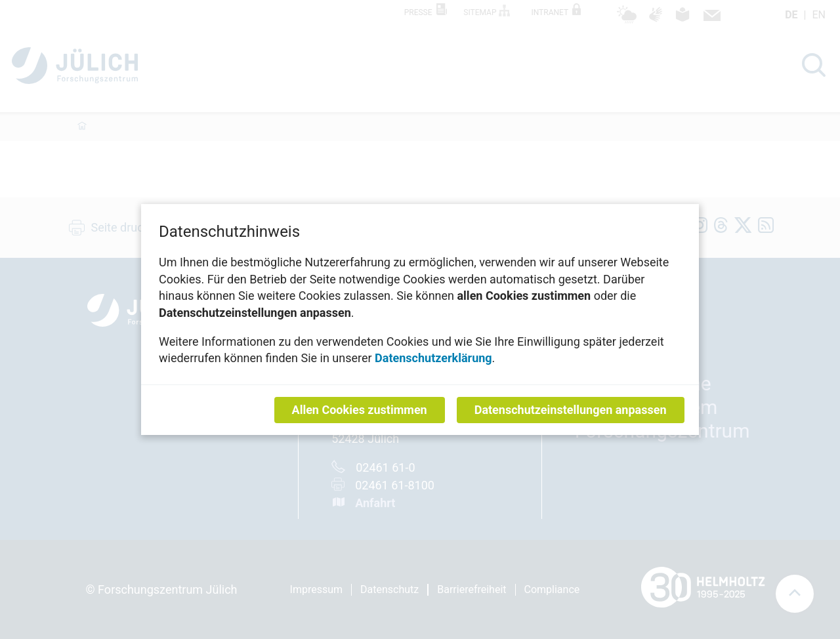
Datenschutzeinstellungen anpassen (571, 410)
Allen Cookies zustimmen (360, 410)
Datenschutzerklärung (433, 358)
